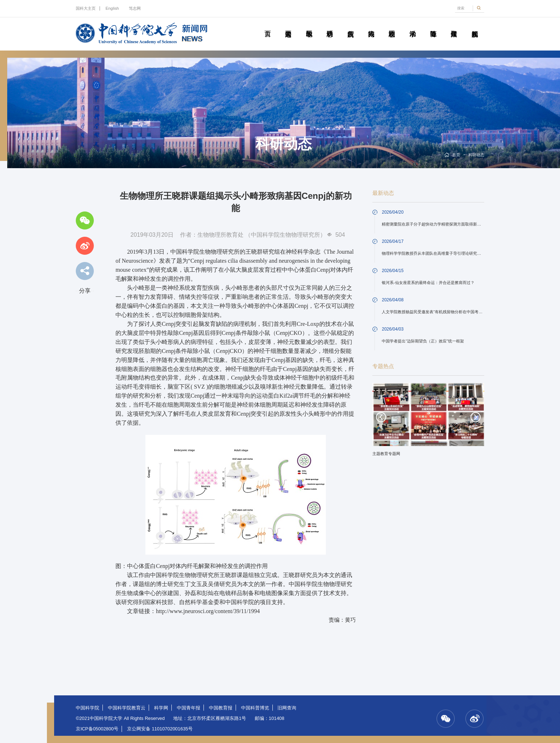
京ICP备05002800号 (97, 729)
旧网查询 (287, 708)
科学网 (161, 708)
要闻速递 (288, 26)
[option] (428, 422)
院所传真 (350, 26)
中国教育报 (221, 708)
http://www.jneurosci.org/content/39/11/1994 (208, 611)
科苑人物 (371, 26)
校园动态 (392, 26)
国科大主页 (86, 8)
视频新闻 (475, 26)
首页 (268, 26)
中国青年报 (189, 708)
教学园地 (309, 26)
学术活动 (412, 26)
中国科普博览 (255, 708)
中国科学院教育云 (127, 708)
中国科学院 (87, 708)
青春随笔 (433, 26)
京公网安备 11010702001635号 (160, 729)
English (112, 8)
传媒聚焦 (454, 26)
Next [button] (476, 417)
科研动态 (330, 26)
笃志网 (135, 8)
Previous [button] (381, 417)
